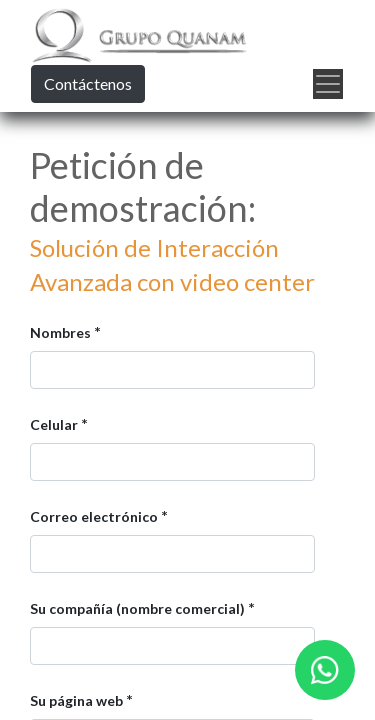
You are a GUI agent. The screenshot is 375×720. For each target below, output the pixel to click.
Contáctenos (88, 83)
